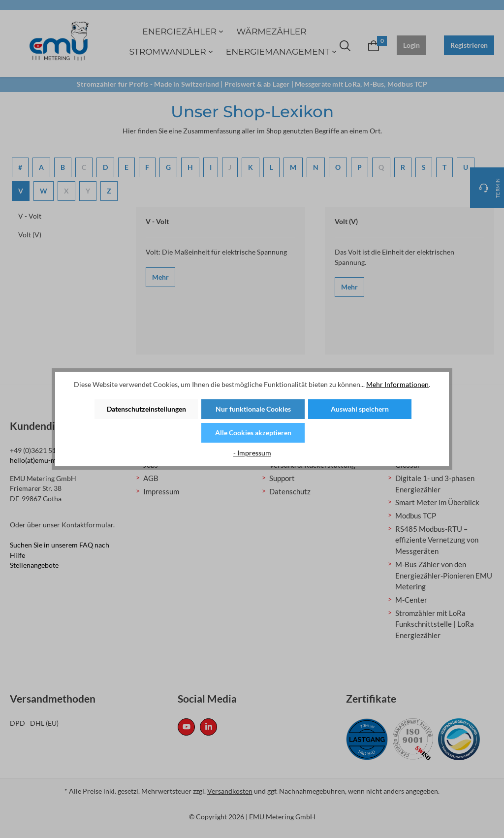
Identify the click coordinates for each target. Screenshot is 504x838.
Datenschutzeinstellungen (146, 409)
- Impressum (252, 453)
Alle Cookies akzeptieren (253, 433)
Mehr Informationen (397, 384)
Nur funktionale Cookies (253, 409)
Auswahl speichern (360, 409)
